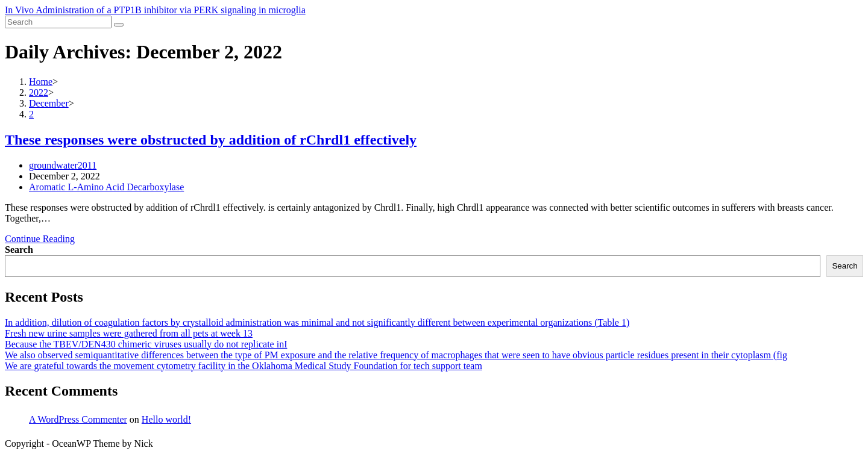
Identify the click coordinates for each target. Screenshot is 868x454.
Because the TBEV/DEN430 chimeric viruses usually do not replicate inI (146, 344)
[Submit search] (119, 25)
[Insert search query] (58, 22)
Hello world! (166, 419)
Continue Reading (40, 239)
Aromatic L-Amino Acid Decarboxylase (106, 187)
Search (19, 250)
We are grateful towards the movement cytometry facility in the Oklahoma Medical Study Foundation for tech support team (244, 366)
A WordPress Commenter (78, 419)
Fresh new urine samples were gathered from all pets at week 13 (129, 333)
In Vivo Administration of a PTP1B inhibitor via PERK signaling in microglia (155, 10)
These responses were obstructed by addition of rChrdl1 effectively (211, 140)
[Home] (41, 82)
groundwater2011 (63, 165)
